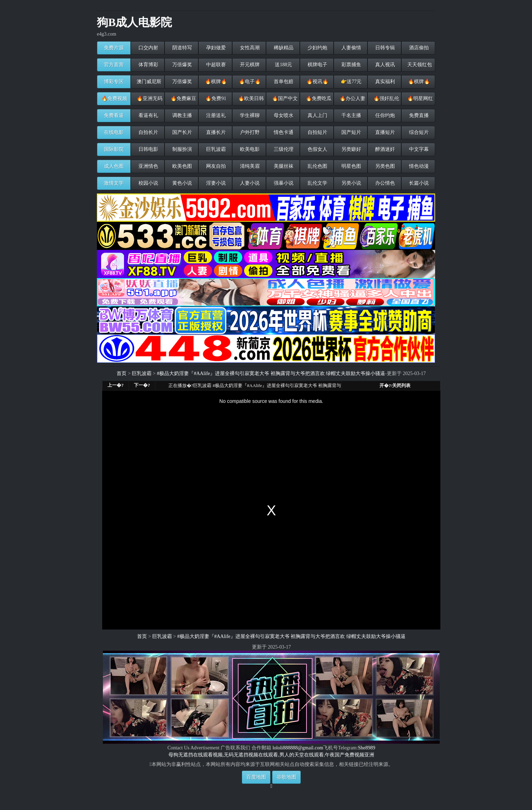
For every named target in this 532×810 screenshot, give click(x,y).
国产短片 (351, 132)
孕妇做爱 (215, 48)
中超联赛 (215, 65)
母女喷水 (283, 115)
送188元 (283, 65)
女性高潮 (249, 48)
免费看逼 (114, 115)
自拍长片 (148, 132)
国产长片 (181, 132)
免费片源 (114, 48)
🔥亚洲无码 (149, 99)
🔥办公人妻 (352, 99)
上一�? (116, 385)
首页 (122, 373)
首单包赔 (283, 82)
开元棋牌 (249, 65)
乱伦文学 (317, 183)
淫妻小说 (215, 183)
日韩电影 (148, 149)
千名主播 (351, 115)
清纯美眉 (249, 166)
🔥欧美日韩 (250, 99)
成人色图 (114, 166)
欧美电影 (249, 149)
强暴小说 (283, 183)
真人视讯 (384, 65)
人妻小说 (249, 183)
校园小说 (148, 183)
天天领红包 (419, 65)
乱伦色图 (317, 166)
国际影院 (114, 149)
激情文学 (114, 183)
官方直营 (114, 65)
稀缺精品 (283, 48)
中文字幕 (418, 149)
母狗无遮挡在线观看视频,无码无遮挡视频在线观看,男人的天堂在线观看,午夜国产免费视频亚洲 (271, 755)
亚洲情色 (148, 166)
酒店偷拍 (418, 48)
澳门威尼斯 (148, 82)
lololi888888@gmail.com (298, 748)
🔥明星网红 (419, 99)
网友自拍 (215, 166)
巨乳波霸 (215, 149)
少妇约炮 (317, 48)
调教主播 (181, 115)
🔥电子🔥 (249, 82)
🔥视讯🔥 (317, 82)
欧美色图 (181, 166)
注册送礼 (215, 115)
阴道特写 (181, 48)
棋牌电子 (317, 65)
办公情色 (384, 183)
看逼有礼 (148, 115)
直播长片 (215, 132)
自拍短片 (317, 132)
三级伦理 (283, 149)
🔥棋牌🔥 (215, 82)
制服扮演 (181, 149)
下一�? (142, 385)
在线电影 (114, 132)
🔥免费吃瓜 (318, 99)
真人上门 (317, 115)
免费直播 (418, 115)
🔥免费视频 (114, 99)
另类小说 (351, 183)
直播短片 (384, 132)
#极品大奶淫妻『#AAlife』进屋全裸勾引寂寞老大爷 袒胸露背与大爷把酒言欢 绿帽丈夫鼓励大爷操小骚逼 (271, 373)
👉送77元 (351, 82)
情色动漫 (418, 166)
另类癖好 (351, 149)
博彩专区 (114, 82)
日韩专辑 (384, 48)
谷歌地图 (286, 777)
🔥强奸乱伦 (386, 99)
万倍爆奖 (181, 65)
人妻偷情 (351, 48)
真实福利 (384, 82)
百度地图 (256, 777)
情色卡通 (283, 132)
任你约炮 (384, 115)
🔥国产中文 (284, 99)
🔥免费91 (215, 99)
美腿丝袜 (283, 166)
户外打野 (249, 132)
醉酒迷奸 (384, 149)
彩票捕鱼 (351, 65)
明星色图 (351, 166)
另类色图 (384, 166)
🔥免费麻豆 (183, 99)
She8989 (367, 748)
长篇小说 (418, 183)
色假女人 (317, 149)
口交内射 (148, 48)
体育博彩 (148, 65)
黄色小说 (181, 183)
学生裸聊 (249, 115)
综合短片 (418, 132)
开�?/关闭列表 (395, 385)
